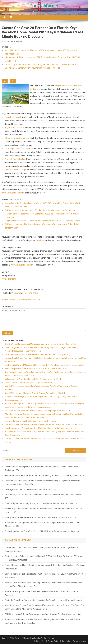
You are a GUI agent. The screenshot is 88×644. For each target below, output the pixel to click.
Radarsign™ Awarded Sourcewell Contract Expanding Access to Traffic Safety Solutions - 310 (45, 475)
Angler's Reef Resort (14, 128)
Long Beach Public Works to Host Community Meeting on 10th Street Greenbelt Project (42, 221)
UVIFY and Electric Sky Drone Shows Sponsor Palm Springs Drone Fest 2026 (37, 411)
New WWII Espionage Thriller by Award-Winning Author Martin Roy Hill (35, 393)
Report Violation (33, 300)
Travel (36, 293)
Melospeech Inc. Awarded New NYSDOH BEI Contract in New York (33, 379)
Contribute (66, 641)
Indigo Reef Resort (13, 117)
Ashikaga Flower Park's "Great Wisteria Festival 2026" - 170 (30, 489)
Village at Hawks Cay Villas (16, 138)
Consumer (17, 293)
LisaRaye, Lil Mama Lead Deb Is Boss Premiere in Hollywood (30, 421)
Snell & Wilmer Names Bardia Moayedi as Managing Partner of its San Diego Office (40, 344)
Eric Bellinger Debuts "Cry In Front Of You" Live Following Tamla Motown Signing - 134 (42, 531)
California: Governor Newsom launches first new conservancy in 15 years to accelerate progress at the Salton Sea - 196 (42, 483)
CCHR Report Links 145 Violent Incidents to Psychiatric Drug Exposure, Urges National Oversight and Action (42, 549)
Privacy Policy (53, 641)
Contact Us (40, 641)
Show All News (8, 300)
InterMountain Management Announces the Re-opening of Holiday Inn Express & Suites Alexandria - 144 (43, 524)
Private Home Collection (15, 159)
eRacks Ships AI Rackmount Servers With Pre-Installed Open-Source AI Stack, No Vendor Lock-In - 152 (43, 510)
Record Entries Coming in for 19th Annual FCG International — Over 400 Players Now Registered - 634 (41, 468)
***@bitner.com (9, 279)
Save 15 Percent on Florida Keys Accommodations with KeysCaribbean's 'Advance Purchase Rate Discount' (45, 567)
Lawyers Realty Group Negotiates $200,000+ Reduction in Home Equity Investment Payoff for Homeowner (46, 576)
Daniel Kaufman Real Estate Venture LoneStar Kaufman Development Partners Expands (43, 600)
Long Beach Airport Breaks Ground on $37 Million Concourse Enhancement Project (40, 428)
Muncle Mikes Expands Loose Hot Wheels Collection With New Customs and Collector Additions (42, 593)
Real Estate (27, 293)
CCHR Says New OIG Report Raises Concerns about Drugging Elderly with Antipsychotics (43, 614)
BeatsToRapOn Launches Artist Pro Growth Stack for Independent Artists (37, 368)
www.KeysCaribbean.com (13, 193)
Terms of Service (80, 641)
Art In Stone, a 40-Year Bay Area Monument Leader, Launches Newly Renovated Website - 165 (44, 496)
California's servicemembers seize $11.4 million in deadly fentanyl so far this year (40, 210)
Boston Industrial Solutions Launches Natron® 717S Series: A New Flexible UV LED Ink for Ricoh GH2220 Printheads (43, 558)
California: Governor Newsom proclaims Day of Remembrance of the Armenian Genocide (43, 425)
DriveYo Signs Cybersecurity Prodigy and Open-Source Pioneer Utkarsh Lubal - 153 (41, 503)
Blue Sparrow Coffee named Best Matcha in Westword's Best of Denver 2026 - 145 (41, 517)
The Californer (44, 6)
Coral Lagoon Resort (13, 149)
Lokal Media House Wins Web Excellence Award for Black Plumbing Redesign (38, 355)
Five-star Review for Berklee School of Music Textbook (28, 383)
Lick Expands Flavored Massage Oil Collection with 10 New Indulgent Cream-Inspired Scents (44, 365)
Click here (42, 240)
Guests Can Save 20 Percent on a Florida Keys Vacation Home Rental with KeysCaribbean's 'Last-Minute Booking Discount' (43, 32)
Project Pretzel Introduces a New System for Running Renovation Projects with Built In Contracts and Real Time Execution (42, 621)
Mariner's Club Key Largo (15, 170)
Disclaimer (21, 300)
